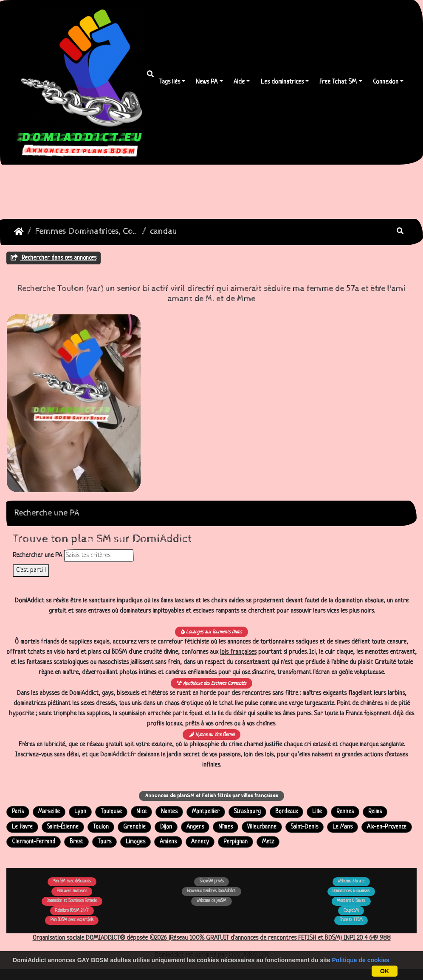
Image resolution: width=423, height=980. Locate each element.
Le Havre (22, 827)
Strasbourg (247, 812)
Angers (195, 827)
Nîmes (226, 827)
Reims (375, 812)
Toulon (101, 827)
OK (385, 971)
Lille (317, 812)
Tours (104, 842)
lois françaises (238, 652)
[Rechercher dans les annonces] (99, 556)
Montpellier (206, 812)
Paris (18, 812)
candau (164, 231)
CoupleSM (351, 911)
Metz (268, 842)
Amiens (168, 842)
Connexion (386, 82)
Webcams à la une (351, 881)
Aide (239, 82)
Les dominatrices (282, 82)
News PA (207, 82)
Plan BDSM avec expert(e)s (72, 920)
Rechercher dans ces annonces (54, 258)
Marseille (49, 812)
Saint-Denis (305, 827)
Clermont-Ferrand (34, 842)
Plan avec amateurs (72, 891)
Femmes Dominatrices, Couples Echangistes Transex (87, 231)
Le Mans (343, 827)
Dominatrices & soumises (351, 891)
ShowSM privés (212, 881)
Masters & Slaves (351, 901)
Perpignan (235, 842)
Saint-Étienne (63, 827)
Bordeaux (286, 812)
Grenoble (134, 827)
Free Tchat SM (338, 82)
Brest (76, 842)
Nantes (169, 812)
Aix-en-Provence (387, 827)
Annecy (200, 842)
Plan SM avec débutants (72, 881)
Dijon (166, 827)
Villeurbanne (262, 827)
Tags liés (170, 82)
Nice (141, 812)
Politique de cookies (361, 960)
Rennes (345, 812)
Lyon (80, 812)
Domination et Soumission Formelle (72, 901)
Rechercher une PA (37, 556)
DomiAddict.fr (118, 755)
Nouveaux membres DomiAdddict (211, 891)
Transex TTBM (351, 920)
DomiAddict (19, 232)
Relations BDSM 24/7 (72, 911)
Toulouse (111, 812)
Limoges (135, 842)
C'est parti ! (31, 570)
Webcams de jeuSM (211, 901)
